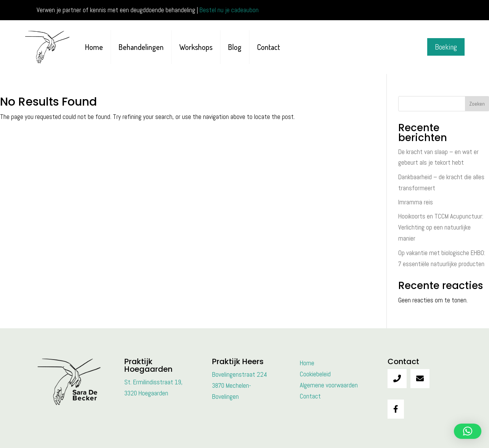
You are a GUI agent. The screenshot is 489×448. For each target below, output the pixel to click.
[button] (468, 431)
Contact (269, 47)
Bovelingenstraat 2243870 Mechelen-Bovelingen (240, 385)
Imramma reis (416, 202)
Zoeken (477, 104)
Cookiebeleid (315, 374)
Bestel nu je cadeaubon (229, 10)
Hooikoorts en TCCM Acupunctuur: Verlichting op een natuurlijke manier (441, 227)
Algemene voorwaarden (329, 385)
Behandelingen (141, 47)
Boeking (446, 47)
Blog (235, 47)
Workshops (196, 47)
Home (94, 47)
